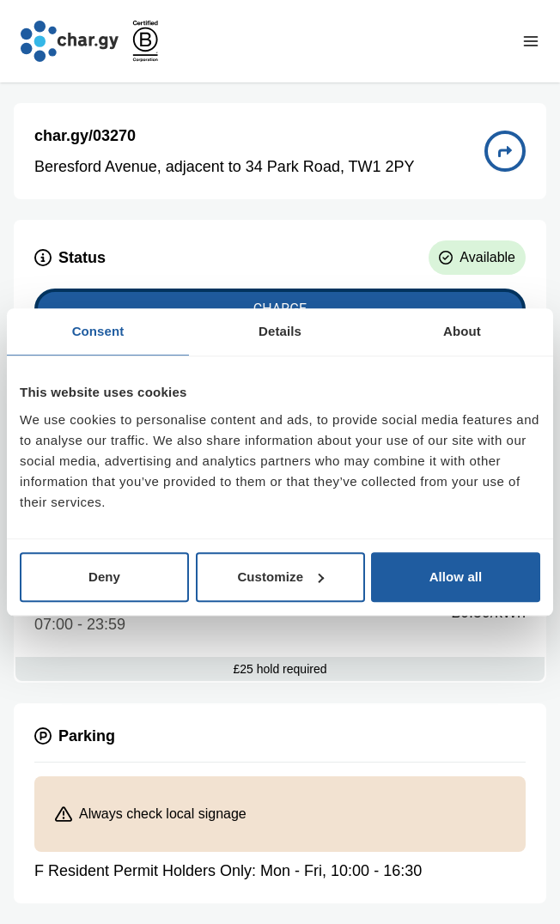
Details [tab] (280, 331)
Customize (280, 577)
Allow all (456, 577)
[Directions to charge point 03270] (505, 151)
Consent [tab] (98, 331)
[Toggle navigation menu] (531, 41)
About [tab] (462, 331)
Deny (104, 577)
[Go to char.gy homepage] (70, 41)
